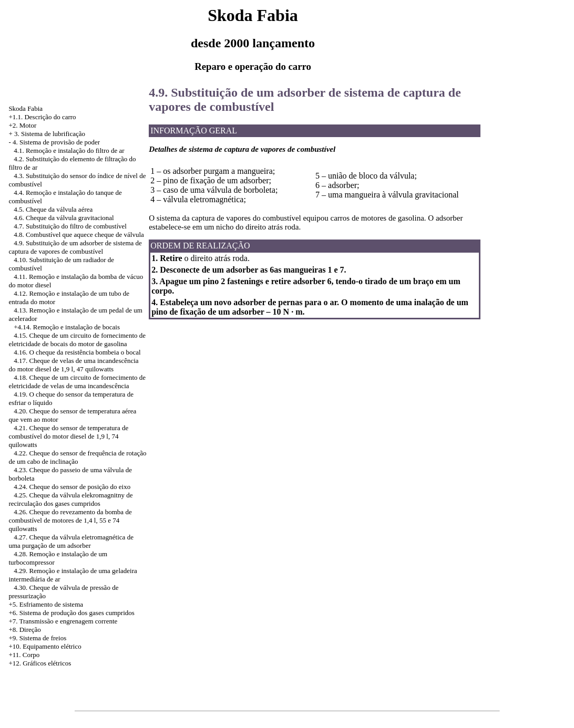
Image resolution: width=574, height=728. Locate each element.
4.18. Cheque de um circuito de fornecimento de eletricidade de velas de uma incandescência (77, 382)
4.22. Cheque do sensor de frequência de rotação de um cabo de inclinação (77, 457)
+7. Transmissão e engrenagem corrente (63, 621)
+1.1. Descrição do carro (42, 117)
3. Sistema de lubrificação (50, 134)
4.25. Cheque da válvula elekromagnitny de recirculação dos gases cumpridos (70, 499)
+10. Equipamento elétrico (45, 646)
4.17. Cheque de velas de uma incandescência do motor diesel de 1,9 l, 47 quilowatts (73, 365)
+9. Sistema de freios (37, 638)
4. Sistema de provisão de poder (56, 142)
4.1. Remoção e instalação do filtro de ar (69, 150)
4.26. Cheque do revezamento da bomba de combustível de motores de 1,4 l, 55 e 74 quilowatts (70, 520)
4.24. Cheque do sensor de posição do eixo (72, 487)
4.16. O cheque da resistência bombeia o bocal (77, 352)
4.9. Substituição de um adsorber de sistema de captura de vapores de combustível (75, 247)
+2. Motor (22, 125)
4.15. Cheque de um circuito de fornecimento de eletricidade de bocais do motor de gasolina (77, 340)
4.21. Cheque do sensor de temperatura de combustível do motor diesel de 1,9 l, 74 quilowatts (68, 436)
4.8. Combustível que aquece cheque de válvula (79, 235)
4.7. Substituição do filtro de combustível (70, 226)
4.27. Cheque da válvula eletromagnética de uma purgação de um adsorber (71, 541)
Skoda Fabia (25, 108)
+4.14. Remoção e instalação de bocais (67, 327)
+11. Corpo (24, 655)
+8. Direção (24, 630)
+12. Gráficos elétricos (40, 663)
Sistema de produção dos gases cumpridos (77, 613)
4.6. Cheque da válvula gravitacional (64, 218)
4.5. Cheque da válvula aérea (53, 209)
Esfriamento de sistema (51, 604)
